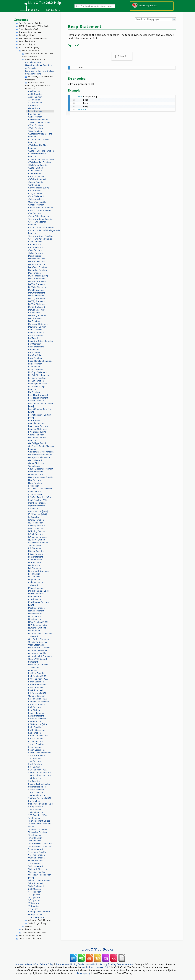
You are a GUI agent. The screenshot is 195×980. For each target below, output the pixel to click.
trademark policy (82, 973)
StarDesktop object (37, 787)
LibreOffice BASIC (31, 50)
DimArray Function (37, 315)
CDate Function (36, 168)
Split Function (35, 778)
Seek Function (35, 747)
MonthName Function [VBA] (38, 604)
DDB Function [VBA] (38, 276)
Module (32, 10)
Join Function (34, 545)
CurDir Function (36, 247)
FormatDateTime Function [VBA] (40, 405)
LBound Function (36, 551)
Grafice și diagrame (28, 44)
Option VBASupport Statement (38, 660)
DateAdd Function (37, 259)
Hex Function (34, 480)
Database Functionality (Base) (33, 38)
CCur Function (35, 131)
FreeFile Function (36, 423)
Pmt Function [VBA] (38, 676)
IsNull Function (35, 534)
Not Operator (35, 616)
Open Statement (36, 645)
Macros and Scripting (29, 47)
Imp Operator (35, 491)
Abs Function (34, 91)
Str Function (34, 801)
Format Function (36, 401)
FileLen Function (36, 381)
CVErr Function (35, 253)
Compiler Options (33, 62)
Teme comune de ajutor (30, 938)
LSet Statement (35, 557)
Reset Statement (36, 716)
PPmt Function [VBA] (38, 679)
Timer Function (35, 838)
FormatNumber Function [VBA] (40, 411)
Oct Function (34, 631)
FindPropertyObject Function (37, 388)
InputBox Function (37, 503)
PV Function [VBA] (37, 693)
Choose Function (36, 182)
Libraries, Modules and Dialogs (40, 71)
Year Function (35, 892)
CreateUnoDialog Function (41, 219)
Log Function (34, 579)
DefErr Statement (36, 293)
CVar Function (35, 250)
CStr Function (35, 244)
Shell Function (35, 764)
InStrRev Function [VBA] (40, 497)
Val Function (34, 863)
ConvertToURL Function (40, 210)
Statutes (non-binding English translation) (76, 964)
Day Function (34, 273)
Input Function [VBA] (38, 500)
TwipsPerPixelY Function (40, 846)
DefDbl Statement (37, 290)
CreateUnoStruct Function (41, 236)
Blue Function (35, 114)
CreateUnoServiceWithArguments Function (41, 232)
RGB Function (35, 721)
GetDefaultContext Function (37, 439)
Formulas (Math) (27, 41)
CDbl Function (35, 171)
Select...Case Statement (39, 122)
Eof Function (34, 338)
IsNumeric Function (37, 537)
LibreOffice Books (97, 949)
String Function (35, 807)
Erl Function (34, 350)
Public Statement (36, 687)
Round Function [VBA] (39, 736)
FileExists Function (37, 378)
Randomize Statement (39, 702)
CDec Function (35, 174)
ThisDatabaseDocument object (39, 825)
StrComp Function (37, 795)
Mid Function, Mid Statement (37, 584)
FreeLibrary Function (38, 426)
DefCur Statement (37, 284)
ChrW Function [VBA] (38, 188)
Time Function (35, 835)
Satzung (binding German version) (116, 964)
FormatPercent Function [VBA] (40, 416)
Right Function (35, 727)
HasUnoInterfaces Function (41, 477)
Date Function (35, 256)
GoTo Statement (36, 472)
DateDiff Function (37, 262)
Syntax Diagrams (33, 74)
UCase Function (36, 861)
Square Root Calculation (40, 784)
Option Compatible (37, 202)
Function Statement (37, 429)
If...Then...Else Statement (40, 489)
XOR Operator (35, 889)
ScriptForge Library (37, 923)
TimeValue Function (37, 832)
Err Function (34, 352)
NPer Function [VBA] (38, 622)
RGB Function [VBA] (38, 724)
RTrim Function (35, 741)
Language (52, 10)
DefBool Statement (37, 281)
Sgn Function (34, 761)
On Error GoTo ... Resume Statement (40, 635)
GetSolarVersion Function (40, 455)
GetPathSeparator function (41, 452)
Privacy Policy (47, 964)
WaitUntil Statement (38, 869)
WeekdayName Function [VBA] (40, 876)
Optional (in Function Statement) (38, 666)
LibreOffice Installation (30, 935)
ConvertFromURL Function (41, 208)
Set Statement (35, 758)
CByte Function (35, 128)
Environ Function (36, 335)
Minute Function (36, 588)
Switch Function (36, 812)
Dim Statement (35, 318)
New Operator (35, 614)
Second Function (36, 744)
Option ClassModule (38, 650)
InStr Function (35, 494)
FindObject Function (38, 384)
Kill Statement (35, 548)
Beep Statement (36, 111)
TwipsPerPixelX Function (40, 844)
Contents (21, 20)
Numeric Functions (37, 628)
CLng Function (35, 193)
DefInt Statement (36, 296)
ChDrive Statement (37, 179)
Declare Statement (37, 279)
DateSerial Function (38, 267)
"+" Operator (34, 900)
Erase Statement (36, 347)
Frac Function (35, 421)
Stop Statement (36, 792)
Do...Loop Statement (38, 324)
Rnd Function (34, 733)
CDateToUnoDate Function (41, 159)
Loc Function (34, 574)
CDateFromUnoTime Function (38, 147)
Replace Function (36, 713)
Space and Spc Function (39, 773)
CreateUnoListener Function (37, 223)
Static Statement (36, 790)
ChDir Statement (36, 176)
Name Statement (36, 611)
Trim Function (35, 841)
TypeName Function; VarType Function (38, 853)
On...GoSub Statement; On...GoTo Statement (39, 641)
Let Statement (35, 568)
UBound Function (36, 858)
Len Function (34, 565)
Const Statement (36, 205)
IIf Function (34, 486)
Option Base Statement (39, 648)
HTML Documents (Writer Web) (34, 26)
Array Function (35, 97)
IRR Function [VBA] (37, 514)
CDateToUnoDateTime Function (39, 141)
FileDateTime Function (39, 375)
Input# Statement (37, 506)
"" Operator (34, 906)
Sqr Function (34, 781)
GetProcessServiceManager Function (41, 447)
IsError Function (36, 528)
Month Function (36, 599)
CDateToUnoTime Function (41, 151)
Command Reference (35, 59)
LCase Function (35, 554)
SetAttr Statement (37, 756)
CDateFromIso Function (39, 162)
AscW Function (35, 103)
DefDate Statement (37, 287)
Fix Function (34, 392)
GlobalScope (34, 108)
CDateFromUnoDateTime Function (40, 135)
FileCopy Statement (37, 372)
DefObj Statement (37, 301)
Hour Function (35, 483)
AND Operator (35, 94)
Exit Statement (35, 364)
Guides (28, 926)
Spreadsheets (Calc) (29, 29)
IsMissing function (37, 531)
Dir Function (34, 321)
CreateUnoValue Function (40, 239)
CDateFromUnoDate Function (38, 155)
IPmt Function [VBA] (38, 511)
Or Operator (34, 670)
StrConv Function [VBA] (40, 798)
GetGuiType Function (38, 443)
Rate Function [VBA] (38, 699)
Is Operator (34, 517)
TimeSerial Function (38, 829)
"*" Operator (34, 897)
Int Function (34, 509)
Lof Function (34, 577)
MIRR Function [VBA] (38, 591)
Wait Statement (36, 866)
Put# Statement (36, 690)
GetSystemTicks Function (40, 457)
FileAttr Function (36, 369)
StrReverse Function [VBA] (41, 804)
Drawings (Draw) (27, 35)
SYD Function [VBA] (38, 815)
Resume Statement (37, 719)
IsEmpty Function (36, 526)
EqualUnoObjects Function (41, 341)
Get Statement (35, 460)
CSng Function (35, 242)
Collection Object (36, 199)
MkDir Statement (36, 594)
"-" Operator (34, 895)
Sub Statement (35, 809)
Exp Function (34, 367)
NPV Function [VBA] (38, 625)
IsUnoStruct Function (38, 543)
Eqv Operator (34, 344)
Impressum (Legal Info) (26, 964)
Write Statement (36, 886)
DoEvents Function (37, 327)
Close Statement (36, 196)
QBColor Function (37, 696)
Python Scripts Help (31, 929)
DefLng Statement (37, 298)
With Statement (36, 883)
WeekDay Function (37, 872)
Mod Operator (35, 597)
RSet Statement (36, 738)
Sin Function (34, 767)
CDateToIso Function (38, 165)
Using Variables (35, 914)
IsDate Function (36, 523)
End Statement (35, 330)
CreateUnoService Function (41, 227)
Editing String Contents (39, 912)
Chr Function (34, 185)
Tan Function (34, 818)
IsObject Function (37, 540)
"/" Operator (34, 903)
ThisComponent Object (39, 821)
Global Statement (36, 463)
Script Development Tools (34, 932)
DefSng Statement (37, 304)
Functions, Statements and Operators (39, 78)
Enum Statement (36, 333)
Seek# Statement (36, 750)
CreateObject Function (39, 216)
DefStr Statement (37, 307)
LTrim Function (35, 560)
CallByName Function (38, 120)
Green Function (35, 474)
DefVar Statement (37, 310)
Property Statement (37, 685)
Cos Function (34, 213)
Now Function (35, 619)
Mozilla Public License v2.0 (95, 967)
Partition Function (37, 673)
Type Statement (36, 849)
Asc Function (34, 100)
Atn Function (34, 105)
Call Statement (35, 117)
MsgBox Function (36, 608)
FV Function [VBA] (37, 432)
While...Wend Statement (40, 880)
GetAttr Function (36, 435)
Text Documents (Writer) (31, 23)
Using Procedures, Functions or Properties (39, 67)
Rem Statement (35, 710)
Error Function (35, 358)
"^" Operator (34, 909)
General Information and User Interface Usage (38, 55)
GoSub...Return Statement (41, 469)
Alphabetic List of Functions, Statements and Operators (38, 86)
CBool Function (35, 125)
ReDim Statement (36, 704)
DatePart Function (37, 264)
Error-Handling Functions (40, 361)
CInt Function (35, 191)
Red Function (34, 707)
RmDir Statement (36, 730)
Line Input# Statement (39, 571)
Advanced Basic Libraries (40, 920)
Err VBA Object (35, 355)
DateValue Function (37, 270)
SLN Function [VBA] (38, 770)
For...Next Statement (38, 395)
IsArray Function (36, 520)
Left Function (34, 562)
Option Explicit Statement (40, 656)
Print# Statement (36, 682)
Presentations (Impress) (30, 32)
